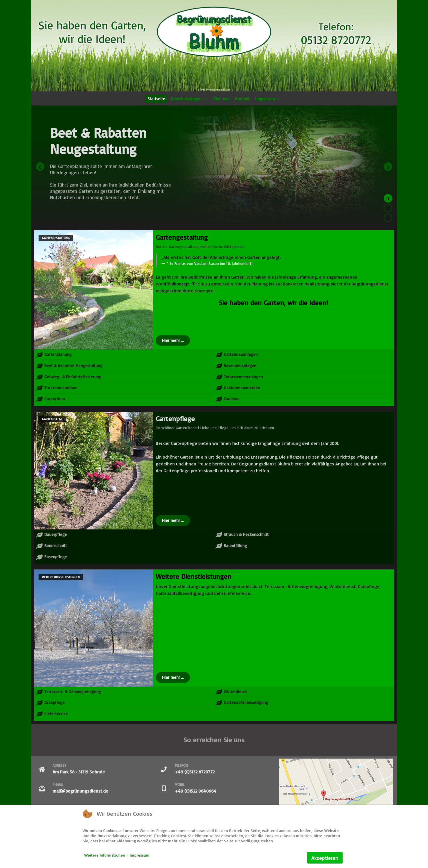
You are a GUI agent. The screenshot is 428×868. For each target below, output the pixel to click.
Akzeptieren (325, 858)
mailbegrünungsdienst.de (80, 791)
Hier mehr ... (173, 340)
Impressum (140, 855)
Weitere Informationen (105, 855)
